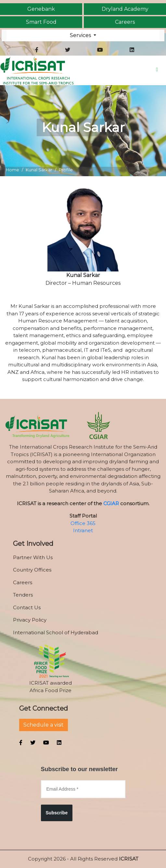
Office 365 (83, 523)
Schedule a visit (44, 725)
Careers (125, 22)
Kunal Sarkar (39, 170)
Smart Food (41, 22)
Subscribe (57, 813)
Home (13, 170)
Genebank (41, 9)
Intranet (83, 530)
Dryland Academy (125, 9)
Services (81, 35)
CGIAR (111, 503)
